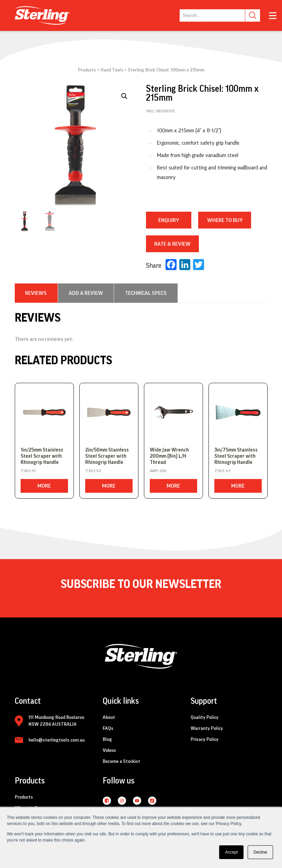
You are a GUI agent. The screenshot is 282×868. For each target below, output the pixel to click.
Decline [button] (260, 852)
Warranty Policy (207, 728)
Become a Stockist (121, 761)
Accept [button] (231, 852)
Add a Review (86, 293)
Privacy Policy (205, 739)
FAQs (108, 728)
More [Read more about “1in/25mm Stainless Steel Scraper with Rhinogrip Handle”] (44, 486)
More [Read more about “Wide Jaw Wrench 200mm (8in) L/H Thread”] (173, 486)
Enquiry (169, 220)
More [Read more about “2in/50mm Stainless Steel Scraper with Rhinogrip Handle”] (109, 486)
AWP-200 (158, 471)
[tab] (36, 293)
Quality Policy (205, 717)
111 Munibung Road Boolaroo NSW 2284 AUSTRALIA (56, 721)
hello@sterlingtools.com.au (57, 740)
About (109, 717)
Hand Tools (112, 70)
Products (87, 70)
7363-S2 (93, 471)
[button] (124, 96)
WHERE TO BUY (225, 220)
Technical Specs (146, 293)
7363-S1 (28, 471)
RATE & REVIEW (172, 244)
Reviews (36, 293)
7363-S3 (222, 471)
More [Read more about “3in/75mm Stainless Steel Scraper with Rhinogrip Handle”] (238, 486)
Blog (107, 739)
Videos (109, 750)
